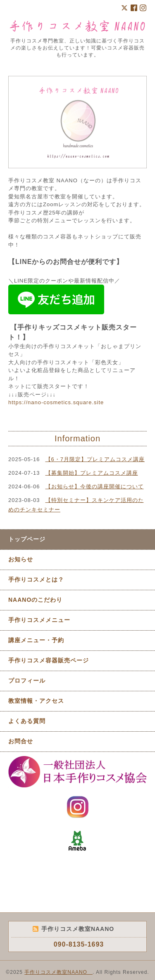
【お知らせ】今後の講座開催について (95, 486)
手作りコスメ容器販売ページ (49, 660)
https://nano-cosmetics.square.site (56, 402)
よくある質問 (27, 721)
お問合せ (21, 741)
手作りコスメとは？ (36, 580)
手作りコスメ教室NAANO (58, 972)
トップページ (27, 539)
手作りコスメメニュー (39, 620)
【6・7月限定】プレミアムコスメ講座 (95, 459)
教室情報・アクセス (36, 701)
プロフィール (27, 681)
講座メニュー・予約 (36, 640)
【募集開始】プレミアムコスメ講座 (92, 473)
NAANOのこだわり (35, 600)
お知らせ (21, 559)
